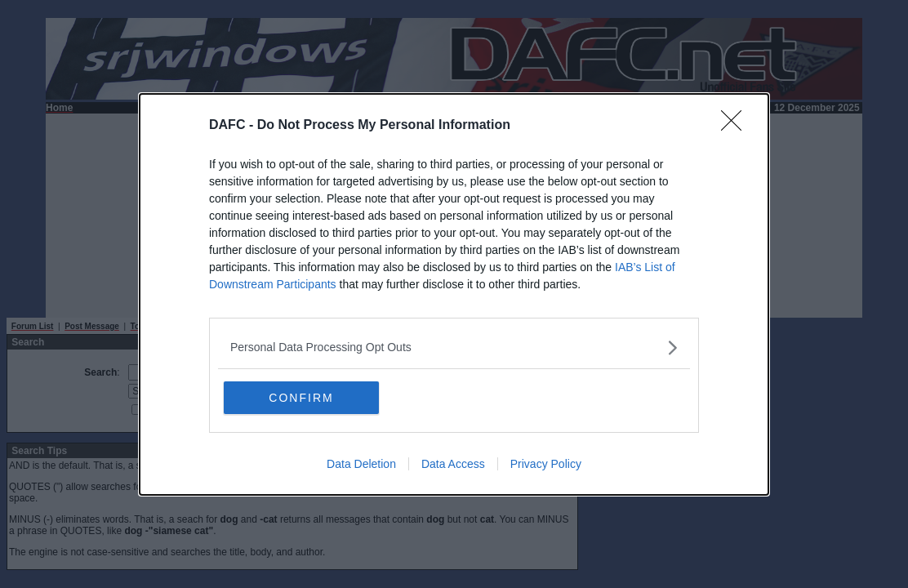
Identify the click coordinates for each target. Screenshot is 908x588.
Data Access (453, 464)
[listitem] (454, 347)
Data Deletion (361, 464)
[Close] (737, 126)
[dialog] (454, 294)
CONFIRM (301, 398)
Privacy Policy (546, 464)
